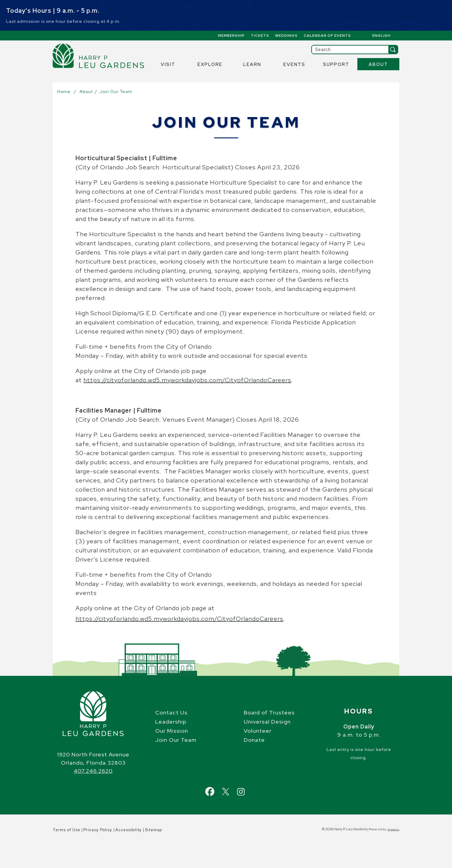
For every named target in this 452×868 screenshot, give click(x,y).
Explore (210, 64)
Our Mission (172, 731)
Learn (252, 64)
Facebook (216, 788)
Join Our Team (176, 740)
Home (64, 92)
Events (294, 64)
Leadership (171, 722)
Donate (254, 740)
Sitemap (153, 830)
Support (336, 64)
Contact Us (171, 712)
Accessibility (129, 830)
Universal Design (267, 722)
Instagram (246, 788)
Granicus (393, 829)
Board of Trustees (269, 712)
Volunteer (258, 731)
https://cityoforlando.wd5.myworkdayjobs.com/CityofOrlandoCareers (187, 380)
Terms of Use (67, 830)
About (378, 64)
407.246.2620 (93, 771)
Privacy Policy (98, 830)
